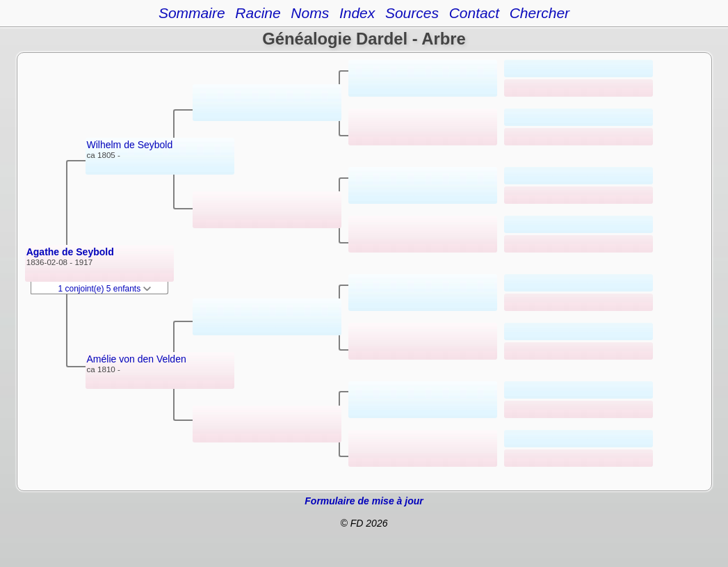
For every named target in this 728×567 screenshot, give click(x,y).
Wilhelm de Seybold (130, 145)
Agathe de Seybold (70, 252)
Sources (412, 13)
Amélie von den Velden (137, 359)
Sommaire (192, 13)
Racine (258, 13)
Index (357, 13)
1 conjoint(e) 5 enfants (105, 289)
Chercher (540, 13)
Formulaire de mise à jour (364, 501)
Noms (310, 13)
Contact (474, 13)
